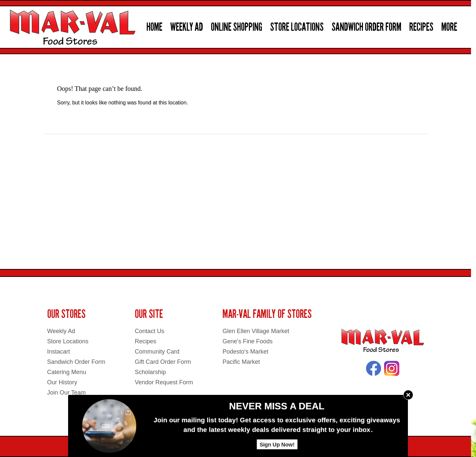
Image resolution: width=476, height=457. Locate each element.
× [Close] (408, 395)
